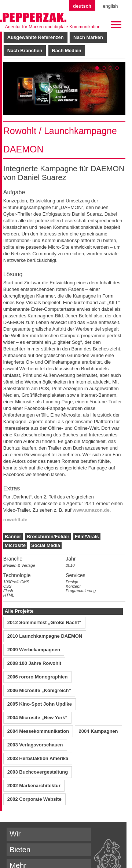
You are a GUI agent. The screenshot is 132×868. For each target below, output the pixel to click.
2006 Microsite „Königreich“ (39, 690)
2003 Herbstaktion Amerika (38, 758)
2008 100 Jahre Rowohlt (34, 663)
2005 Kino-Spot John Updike (40, 704)
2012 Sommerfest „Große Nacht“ (44, 622)
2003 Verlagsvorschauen (35, 745)
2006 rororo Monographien (38, 677)
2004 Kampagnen (98, 731)
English (110, 6)
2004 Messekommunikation (38, 731)
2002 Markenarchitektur (34, 786)
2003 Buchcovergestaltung (38, 772)
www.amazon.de (91, 510)
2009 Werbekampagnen (34, 650)
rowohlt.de (15, 520)
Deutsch (82, 6)
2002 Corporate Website (34, 799)
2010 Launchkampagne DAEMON (45, 636)
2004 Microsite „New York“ (37, 718)
